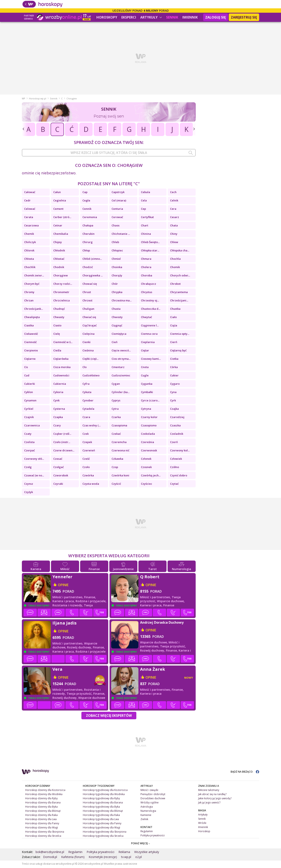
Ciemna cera (149, 335)
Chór (115, 285)
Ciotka (174, 360)
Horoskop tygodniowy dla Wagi (101, 828)
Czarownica (32, 426)
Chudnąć (59, 310)
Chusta (116, 310)
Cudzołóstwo (91, 376)
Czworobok (61, 476)
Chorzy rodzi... (63, 285)
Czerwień (89, 451)
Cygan (116, 385)
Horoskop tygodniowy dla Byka (101, 807)
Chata (174, 226)
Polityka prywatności (153, 836)
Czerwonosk (149, 451)
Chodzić (88, 268)
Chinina (146, 235)
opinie (63, 586)
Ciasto (57, 326)
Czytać (174, 485)
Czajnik (29, 418)
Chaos (116, 226)
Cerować (117, 218)
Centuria (117, 210)
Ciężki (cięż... (90, 360)
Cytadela (88, 410)
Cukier (174, 376)
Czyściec (147, 485)
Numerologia (148, 812)
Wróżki (202, 824)
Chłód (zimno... (92, 260)
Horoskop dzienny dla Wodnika (44, 795)
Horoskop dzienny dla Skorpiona (45, 832)
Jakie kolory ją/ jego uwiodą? (215, 799)
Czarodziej (177, 418)
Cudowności (61, 376)
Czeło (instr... (62, 443)
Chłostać (59, 260)
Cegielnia (60, 201)
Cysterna (59, 410)
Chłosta (29, 260)
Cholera (146, 268)
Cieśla (57, 351)
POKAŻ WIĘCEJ (141, 844)
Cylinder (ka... (121, 393)
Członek (146, 460)
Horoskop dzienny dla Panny (42, 824)
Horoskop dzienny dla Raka (41, 816)
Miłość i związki (149, 791)
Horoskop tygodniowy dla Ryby (101, 799)
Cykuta (87, 393)
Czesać (58, 460)
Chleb (115, 243)
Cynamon (30, 401)
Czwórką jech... (151, 476)
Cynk (56, 401)
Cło (85, 368)
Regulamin (147, 832)
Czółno (175, 468)
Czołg (28, 468)
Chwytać (146, 318)
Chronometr (61, 293)
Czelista (29, 443)
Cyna (173, 393)
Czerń (174, 443)
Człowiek (176, 460)
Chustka (175, 310)
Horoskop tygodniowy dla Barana (103, 803)
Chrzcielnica (62, 301)
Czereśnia (147, 443)
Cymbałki (147, 393)
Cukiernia (60, 385)
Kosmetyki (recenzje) (103, 858)
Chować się (90, 285)
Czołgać (58, 468)
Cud (27, 376)
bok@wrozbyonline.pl (50, 853)
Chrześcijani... (179, 301)
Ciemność (30, 343)
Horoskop (204, 832)
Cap (85, 193)
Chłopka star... (150, 251)
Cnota (145, 368)
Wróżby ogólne (150, 803)
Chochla (175, 260)
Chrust (87, 293)
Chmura (146, 260)
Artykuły (151, 17)
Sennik (172, 17)
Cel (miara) (119, 201)
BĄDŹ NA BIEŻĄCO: (245, 772)
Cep (143, 210)
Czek (86, 435)
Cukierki (30, 385)
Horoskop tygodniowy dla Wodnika (104, 795)
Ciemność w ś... (63, 343)
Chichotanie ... (121, 235)
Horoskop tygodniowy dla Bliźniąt (103, 812)
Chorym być (32, 285)
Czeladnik (177, 435)
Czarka (116, 418)
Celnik (174, 201)
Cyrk (173, 401)
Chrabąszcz (149, 285)
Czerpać (29, 451)
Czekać (116, 435)
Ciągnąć (117, 326)
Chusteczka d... (151, 310)
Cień (114, 343)
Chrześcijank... (34, 310)
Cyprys (116, 401)
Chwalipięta (32, 318)
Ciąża (174, 326)
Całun (57, 193)
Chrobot (175, 285)
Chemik (29, 235)
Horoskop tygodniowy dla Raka (101, 816)
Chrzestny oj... (150, 301)
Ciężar (145, 351)
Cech (173, 193)
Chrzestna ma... (122, 301)
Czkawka (117, 460)
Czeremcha (119, 443)
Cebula (145, 193)
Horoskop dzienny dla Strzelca (43, 836)
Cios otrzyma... (121, 360)
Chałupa (88, 226)
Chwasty (59, 318)
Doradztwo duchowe (153, 799)
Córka (174, 368)
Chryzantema (179, 293)
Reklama (124, 853)
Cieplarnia (148, 343)
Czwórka (88, 476)
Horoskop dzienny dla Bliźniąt (43, 812)
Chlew (174, 243)
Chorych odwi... (180, 276)
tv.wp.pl (126, 858)
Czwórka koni (120, 476)
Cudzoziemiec (121, 376)
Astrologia (147, 807)
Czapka (58, 418)
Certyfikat (147, 218)
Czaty (28, 435)
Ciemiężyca (119, 335)
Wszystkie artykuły (147, 853)
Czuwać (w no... (34, 476)
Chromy (29, 293)
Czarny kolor (149, 418)
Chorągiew (61, 276)
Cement (58, 210)
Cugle (145, 376)
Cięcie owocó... (121, 351)
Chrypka (117, 293)
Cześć (86, 460)
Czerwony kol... (180, 451)
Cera (173, 210)
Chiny (174, 235)
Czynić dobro (179, 476)
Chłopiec (117, 251)
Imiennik (190, 17)
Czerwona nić (120, 451)
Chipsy (58, 243)
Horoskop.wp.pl (38, 99)
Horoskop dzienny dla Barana (43, 803)
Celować (30, 210)
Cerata (29, 218)
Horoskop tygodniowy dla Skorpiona (105, 832)
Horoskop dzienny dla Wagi (42, 828)
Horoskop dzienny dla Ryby (41, 799)
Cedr (27, 201)
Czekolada (148, 435)
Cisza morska (62, 368)
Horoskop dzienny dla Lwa (41, 820)
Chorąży (117, 276)
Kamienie (146, 816)
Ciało (173, 318)
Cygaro (175, 385)
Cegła (86, 201)
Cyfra (86, 385)
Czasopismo (149, 426)
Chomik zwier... (34, 276)
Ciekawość (31, 335)
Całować (30, 193)
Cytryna (146, 410)
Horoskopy (107, 17)
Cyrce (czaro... (150, 401)
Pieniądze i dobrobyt (153, 795)
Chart (145, 226)
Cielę (57, 335)
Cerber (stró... (62, 218)
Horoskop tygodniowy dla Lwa (101, 820)
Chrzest (87, 301)
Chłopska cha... (180, 251)
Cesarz (175, 218)
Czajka (174, 410)
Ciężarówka (61, 360)
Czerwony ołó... (34, 460)
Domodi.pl (50, 858)
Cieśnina (88, 351)
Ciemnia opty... (180, 335)
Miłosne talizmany (209, 791)
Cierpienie (31, 351)
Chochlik (30, 268)
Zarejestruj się (244, 17)
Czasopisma (119, 426)
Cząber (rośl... (62, 435)
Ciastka (29, 326)
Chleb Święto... (150, 243)
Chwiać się (89, 318)
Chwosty (117, 318)
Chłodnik (59, 251)
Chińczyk (30, 243)
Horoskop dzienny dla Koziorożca (45, 791)
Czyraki (58, 485)
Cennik (87, 210)
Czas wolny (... (91, 426)
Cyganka (147, 385)
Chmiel (116, 260)
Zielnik (144, 820)
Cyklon (29, 393)
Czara (86, 418)
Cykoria (58, 393)
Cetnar (58, 226)
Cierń (174, 343)
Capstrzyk (118, 193)
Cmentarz (118, 368)
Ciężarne (30, 360)
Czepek (87, 443)
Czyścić (116, 485)
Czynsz (29, 485)
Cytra (115, 410)
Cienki (86, 343)
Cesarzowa (31, 226)
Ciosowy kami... (151, 360)
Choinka (117, 268)
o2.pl (139, 858)
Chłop (86, 251)
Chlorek (29, 251)
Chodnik (59, 268)
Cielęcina (88, 335)
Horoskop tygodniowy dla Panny (102, 824)
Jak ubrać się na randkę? (212, 795)
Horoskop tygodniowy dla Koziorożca (105, 791)
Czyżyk (29, 493)
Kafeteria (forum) (73, 858)
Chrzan (29, 301)
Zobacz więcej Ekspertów (109, 716)
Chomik (175, 268)
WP (24, 99)
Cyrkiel (29, 410)
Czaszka (175, 426)
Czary (57, 426)
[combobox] (109, 154)
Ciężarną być (178, 351)
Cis (26, 368)
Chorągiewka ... (93, 276)
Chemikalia (61, 235)
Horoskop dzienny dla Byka (41, 807)
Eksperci (129, 17)
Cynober (88, 401)
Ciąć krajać (90, 326)
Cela (144, 201)
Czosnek (146, 468)
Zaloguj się (216, 17)
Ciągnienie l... (150, 326)
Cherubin (88, 235)
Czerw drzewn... (64, 451)
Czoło (86, 468)
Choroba (147, 276)
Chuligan (88, 310)
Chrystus (147, 293)
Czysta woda (91, 485)
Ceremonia (90, 218)
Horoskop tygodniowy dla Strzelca (103, 836)
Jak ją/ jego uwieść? (209, 803)
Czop (115, 468)
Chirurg (88, 243)
